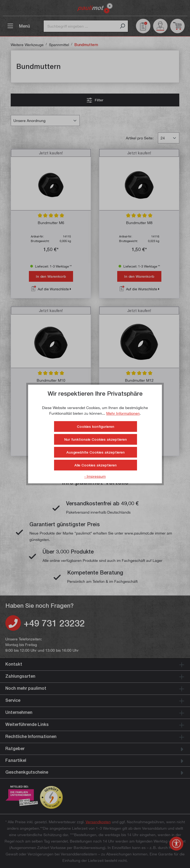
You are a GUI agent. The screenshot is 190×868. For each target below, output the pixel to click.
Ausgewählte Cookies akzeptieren (96, 452)
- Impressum (95, 476)
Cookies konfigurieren (96, 426)
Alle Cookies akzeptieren (96, 465)
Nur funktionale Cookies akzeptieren (96, 439)
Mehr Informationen (123, 413)
